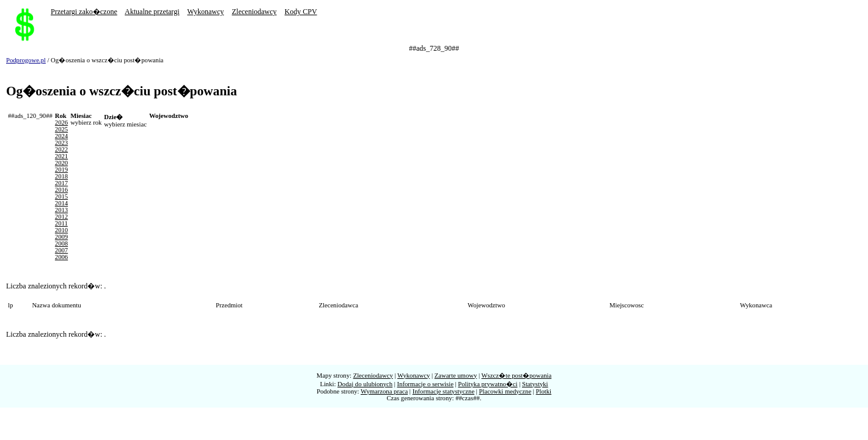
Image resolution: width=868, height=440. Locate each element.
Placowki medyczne (506, 391)
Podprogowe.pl (26, 60)
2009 (61, 237)
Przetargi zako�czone (84, 12)
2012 (61, 217)
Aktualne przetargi (152, 12)
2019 (61, 170)
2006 (61, 257)
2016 (61, 190)
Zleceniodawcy (254, 12)
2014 (61, 203)
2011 (61, 223)
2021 (61, 156)
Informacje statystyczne (443, 391)
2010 (61, 230)
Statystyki (535, 384)
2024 (61, 136)
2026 (61, 123)
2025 (61, 129)
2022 (61, 149)
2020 (61, 163)
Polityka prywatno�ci (487, 384)
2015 (61, 196)
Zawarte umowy (456, 376)
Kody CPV (301, 12)
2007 (61, 250)
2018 (61, 176)
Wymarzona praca (384, 391)
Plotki (544, 391)
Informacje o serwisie (425, 384)
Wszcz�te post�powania (517, 376)
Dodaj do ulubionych (365, 384)
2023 (61, 143)
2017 (61, 183)
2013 (61, 210)
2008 (61, 244)
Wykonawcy (205, 12)
